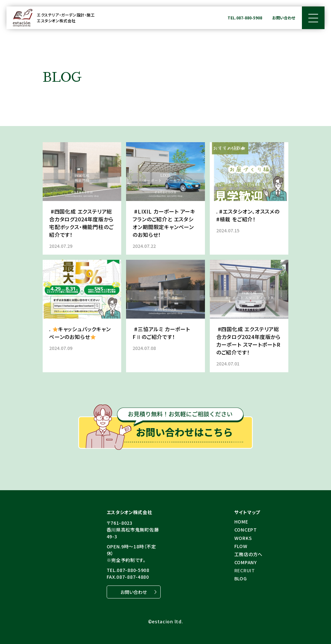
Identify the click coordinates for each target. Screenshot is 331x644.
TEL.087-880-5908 (245, 18)
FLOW (241, 546)
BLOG (241, 578)
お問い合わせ (284, 18)
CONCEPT (246, 530)
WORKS (243, 538)
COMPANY (246, 562)
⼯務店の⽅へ (248, 554)
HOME (241, 522)
